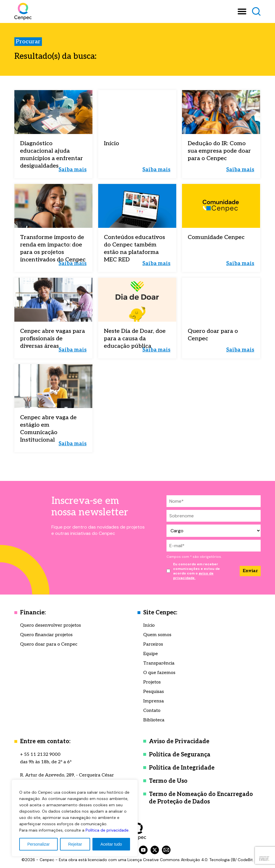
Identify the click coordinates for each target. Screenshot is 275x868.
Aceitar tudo (111, 844)
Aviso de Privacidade (179, 741)
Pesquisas (154, 692)
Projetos (152, 682)
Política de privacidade (107, 830)
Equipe (151, 654)
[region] (75, 818)
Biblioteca (154, 720)
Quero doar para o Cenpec (49, 644)
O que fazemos (159, 673)
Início (149, 625)
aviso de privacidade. (193, 576)
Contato (152, 711)
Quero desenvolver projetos (51, 625)
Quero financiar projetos (46, 635)
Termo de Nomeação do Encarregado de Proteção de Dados (201, 798)
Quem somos (157, 635)
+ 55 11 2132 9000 (40, 755)
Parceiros (153, 644)
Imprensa (154, 701)
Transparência (159, 663)
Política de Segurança (180, 755)
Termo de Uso (168, 781)
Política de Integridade (182, 768)
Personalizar (38, 844)
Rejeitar (75, 844)
